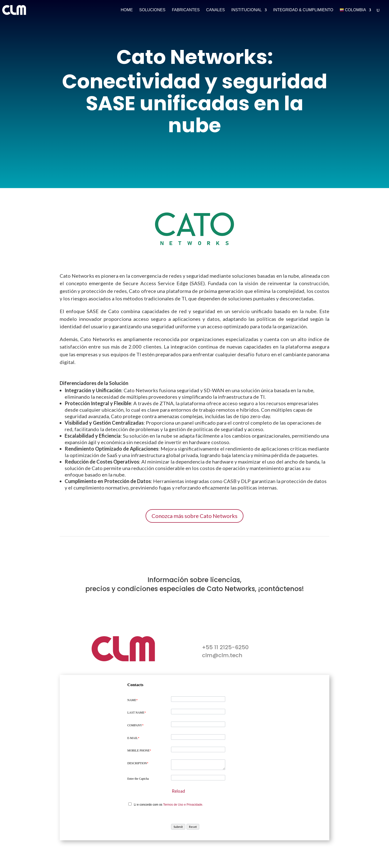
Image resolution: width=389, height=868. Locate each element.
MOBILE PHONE (139, 750)
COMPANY (135, 725)
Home (127, 10)
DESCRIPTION (138, 763)
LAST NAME (137, 713)
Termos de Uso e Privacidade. (183, 805)
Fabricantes (186, 10)
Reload (178, 791)
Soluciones (152, 10)
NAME (132, 700)
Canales (216, 10)
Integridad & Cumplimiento (303, 10)
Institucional (246, 10)
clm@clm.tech (222, 655)
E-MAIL (133, 738)
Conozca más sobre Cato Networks (194, 516)
